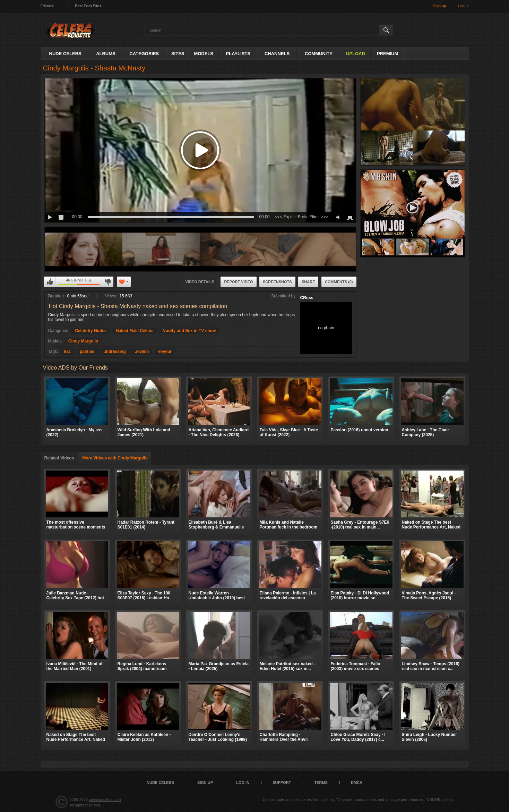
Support (282, 783)
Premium (387, 54)
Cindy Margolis (83, 341)
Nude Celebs (65, 54)
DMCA (357, 783)
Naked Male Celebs (135, 331)
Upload (356, 54)
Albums (106, 54)
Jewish (142, 352)
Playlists (238, 54)
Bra (67, 352)
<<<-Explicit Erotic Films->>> (301, 217)
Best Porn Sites (88, 6)
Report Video (238, 282)
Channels (277, 54)
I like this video (50, 282)
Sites (178, 54)
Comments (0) (339, 282)
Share (308, 282)
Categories (144, 54)
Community (319, 54)
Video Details (200, 282)
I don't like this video (107, 282)
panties (87, 352)
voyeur (165, 352)
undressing (115, 352)
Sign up (439, 6)
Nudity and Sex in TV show (189, 331)
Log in (464, 6)
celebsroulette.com (105, 800)
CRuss (307, 298)
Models (204, 54)
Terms (321, 783)
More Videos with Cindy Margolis (115, 458)
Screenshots (277, 282)
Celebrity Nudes (91, 331)
